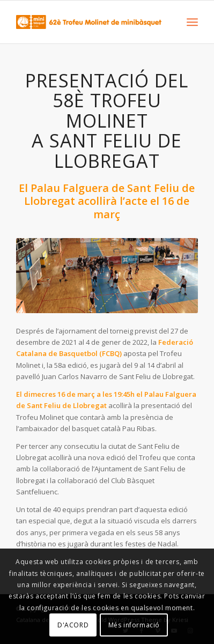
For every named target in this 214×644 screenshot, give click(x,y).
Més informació (134, 625)
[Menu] (192, 22)
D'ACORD (73, 625)
